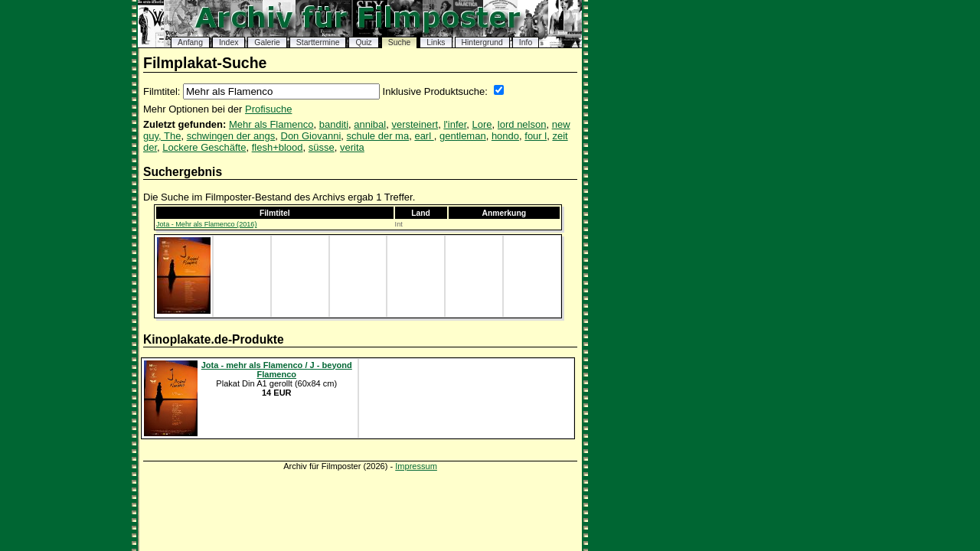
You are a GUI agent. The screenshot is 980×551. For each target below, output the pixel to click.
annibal (370, 124)
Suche (399, 42)
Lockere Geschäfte (204, 147)
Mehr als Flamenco (271, 124)
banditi (334, 124)
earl (424, 136)
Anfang (190, 42)
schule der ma (378, 136)
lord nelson (522, 124)
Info (526, 42)
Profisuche (268, 109)
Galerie (267, 42)
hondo (505, 136)
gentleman (463, 136)
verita (352, 147)
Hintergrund (482, 42)
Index (229, 42)
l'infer (455, 124)
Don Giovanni (311, 136)
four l (536, 136)
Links (436, 42)
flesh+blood (278, 147)
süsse (322, 147)
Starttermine (318, 42)
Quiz (363, 42)
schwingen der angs (231, 136)
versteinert (415, 124)
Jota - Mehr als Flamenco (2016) (206, 224)
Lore (482, 124)
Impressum (416, 466)
